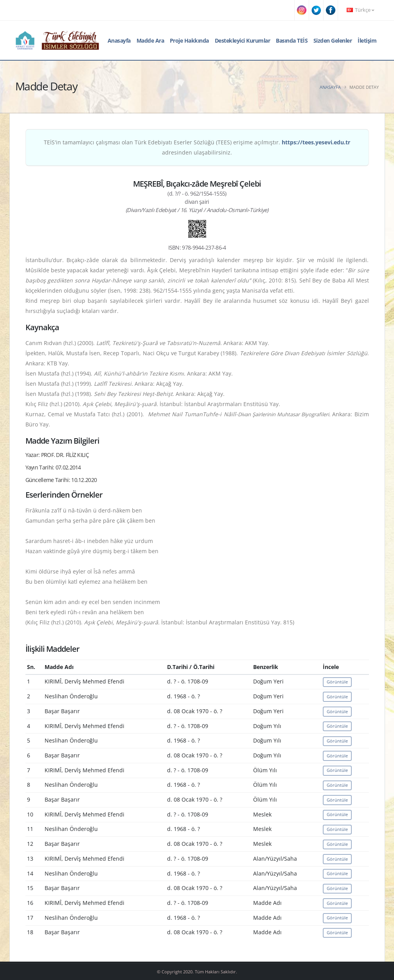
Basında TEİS (292, 40)
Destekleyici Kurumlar (243, 40)
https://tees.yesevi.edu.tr (316, 142)
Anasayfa (119, 40)
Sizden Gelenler (333, 40)
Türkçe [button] (360, 10)
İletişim (367, 40)
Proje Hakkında (189, 40)
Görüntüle (337, 682)
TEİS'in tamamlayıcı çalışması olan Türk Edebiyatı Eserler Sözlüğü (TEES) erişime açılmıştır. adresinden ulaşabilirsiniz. (197, 147)
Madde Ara (150, 40)
